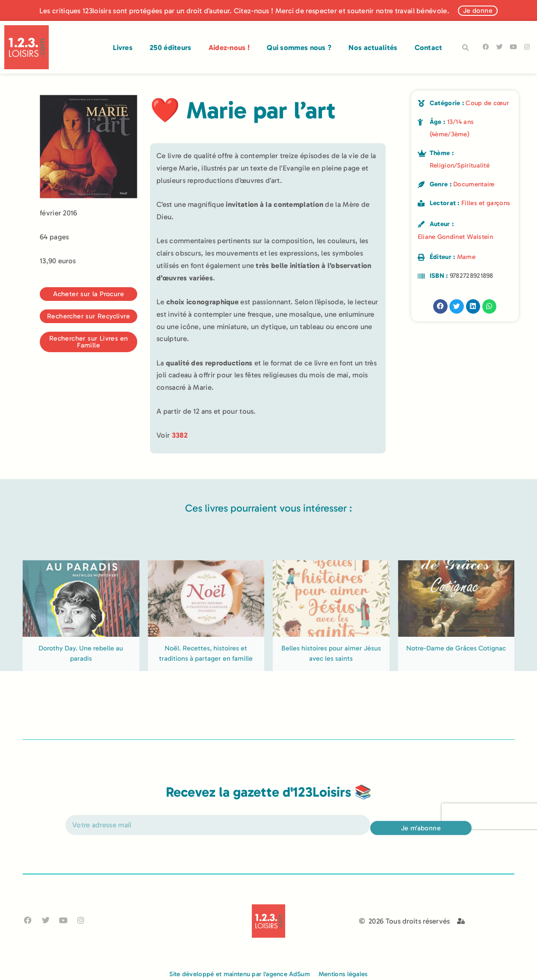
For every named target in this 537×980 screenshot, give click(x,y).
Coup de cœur (487, 103)
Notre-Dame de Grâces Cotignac (456, 698)
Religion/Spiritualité (460, 165)
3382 (180, 435)
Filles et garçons (486, 203)
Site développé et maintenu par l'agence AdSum (240, 974)
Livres (123, 47)
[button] (466, 48)
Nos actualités (373, 47)
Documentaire (474, 184)
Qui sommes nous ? (299, 47)
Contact (429, 47)
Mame (466, 257)
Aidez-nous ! (229, 47)
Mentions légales (343, 974)
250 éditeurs (171, 47)
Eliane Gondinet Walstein (455, 237)
